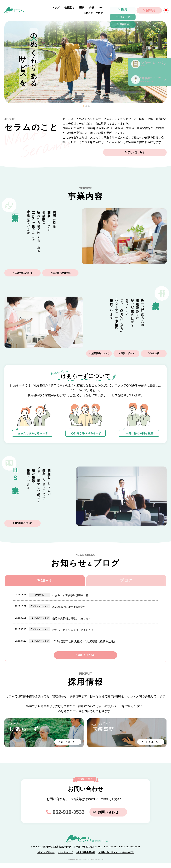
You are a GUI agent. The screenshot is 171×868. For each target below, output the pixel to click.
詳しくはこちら (150, 149)
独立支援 (155, 350)
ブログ (126, 577)
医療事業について (24, 270)
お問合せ (151, 9)
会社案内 (53, 9)
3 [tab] (89, 103)
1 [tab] (83, 103)
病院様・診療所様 (61, 270)
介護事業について (100, 350)
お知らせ (45, 577)
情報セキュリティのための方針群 (117, 858)
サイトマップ (66, 858)
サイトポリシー (47, 858)
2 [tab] (86, 103)
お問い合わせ (107, 817)
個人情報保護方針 (86, 858)
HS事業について (23, 520)
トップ (41, 9)
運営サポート (127, 350)
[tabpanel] (85, 59)
